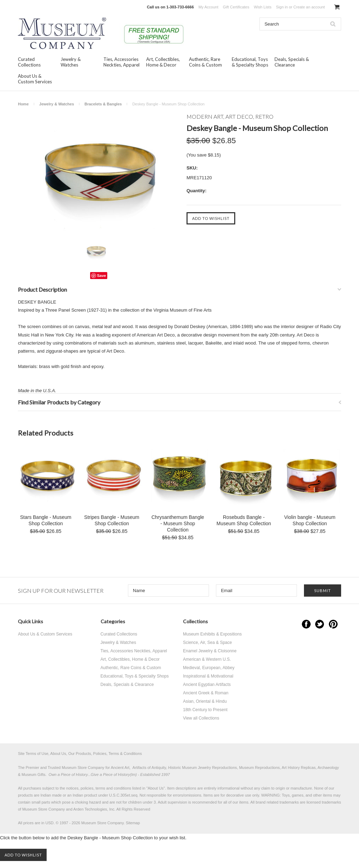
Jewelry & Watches (71, 62)
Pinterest (333, 624)
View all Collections (201, 718)
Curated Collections (29, 62)
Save (102, 276)
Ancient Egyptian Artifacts (207, 685)
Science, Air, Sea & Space (207, 643)
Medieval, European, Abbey (209, 668)
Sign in (282, 7)
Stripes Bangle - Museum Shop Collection (112, 520)
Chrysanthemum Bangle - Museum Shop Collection (178, 523)
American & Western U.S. (207, 659)
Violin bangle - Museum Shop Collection (310, 520)
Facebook (306, 624)
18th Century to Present (205, 710)
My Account (208, 7)
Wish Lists (263, 7)
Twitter (320, 624)
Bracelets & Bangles (103, 104)
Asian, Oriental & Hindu (205, 701)
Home (23, 104)
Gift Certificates (236, 7)
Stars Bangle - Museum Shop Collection (46, 520)
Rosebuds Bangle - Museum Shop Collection (244, 520)
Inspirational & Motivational (208, 676)
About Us (155, 788)
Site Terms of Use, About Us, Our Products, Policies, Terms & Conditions (80, 754)
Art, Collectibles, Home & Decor (163, 62)
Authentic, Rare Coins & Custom (205, 62)
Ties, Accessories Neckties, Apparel (121, 62)
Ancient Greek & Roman (206, 693)
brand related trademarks (277, 802)
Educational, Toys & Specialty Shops (250, 62)
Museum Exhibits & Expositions (212, 634)
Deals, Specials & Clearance (292, 62)
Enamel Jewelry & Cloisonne (210, 651)
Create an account (309, 7)
